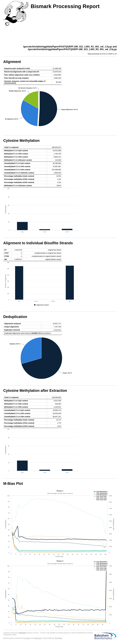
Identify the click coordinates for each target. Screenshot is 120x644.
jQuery (28, 638)
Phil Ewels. (58, 638)
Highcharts (38, 638)
